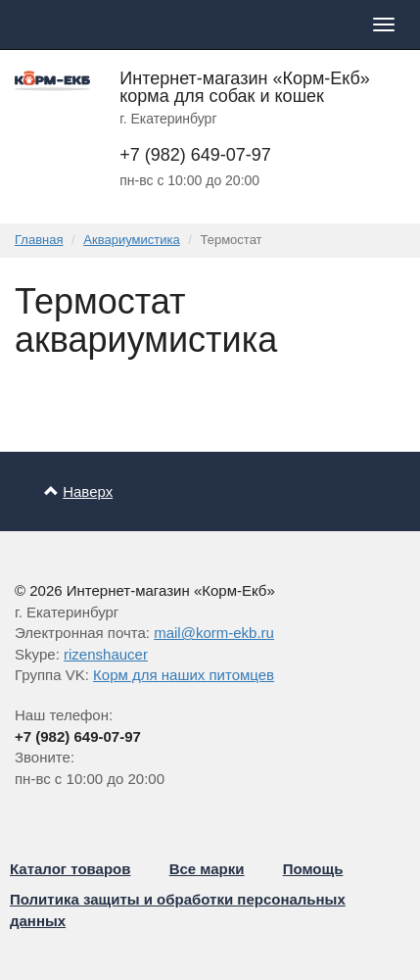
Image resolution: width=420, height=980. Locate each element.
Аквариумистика (131, 240)
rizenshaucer (106, 654)
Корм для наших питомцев (184, 675)
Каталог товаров (70, 869)
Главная (39, 240)
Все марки (207, 869)
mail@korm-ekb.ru (214, 633)
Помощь (313, 869)
